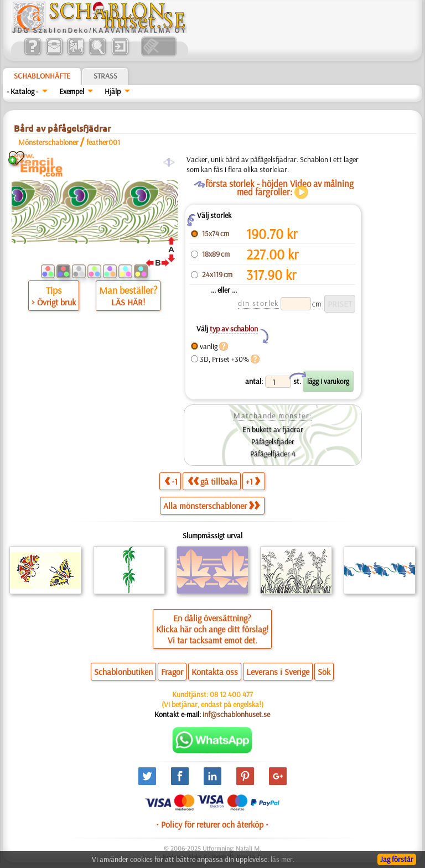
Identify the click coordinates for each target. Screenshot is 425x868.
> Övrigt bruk (54, 302)
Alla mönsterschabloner (211, 506)
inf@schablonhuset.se (236, 714)
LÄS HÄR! (128, 302)
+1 (253, 481)
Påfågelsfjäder (273, 441)
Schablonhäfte (42, 76)
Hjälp (113, 91)
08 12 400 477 (231, 694)
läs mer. (283, 859)
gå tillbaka (212, 481)
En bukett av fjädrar (273, 429)
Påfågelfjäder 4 (273, 454)
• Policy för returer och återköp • (212, 824)
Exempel (72, 91)
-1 (171, 481)
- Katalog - (22, 91)
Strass (105, 76)
